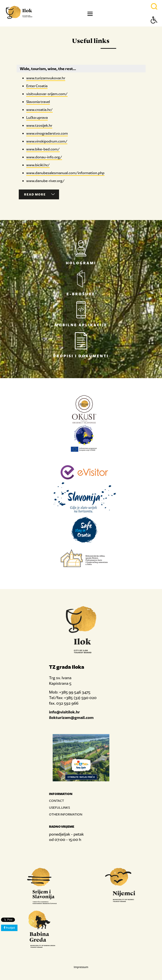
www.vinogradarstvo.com (47, 133)
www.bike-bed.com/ (43, 149)
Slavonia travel (38, 102)
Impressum (81, 967)
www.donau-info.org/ (44, 157)
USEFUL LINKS (59, 807)
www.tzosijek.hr (39, 125)
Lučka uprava (37, 118)
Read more (39, 194)
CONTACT (56, 801)
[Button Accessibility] (154, 27)
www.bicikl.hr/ (38, 165)
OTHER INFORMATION (66, 814)
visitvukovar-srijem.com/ (47, 94)
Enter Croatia (37, 86)
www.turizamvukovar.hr (46, 78)
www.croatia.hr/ (39, 110)
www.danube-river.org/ (45, 181)
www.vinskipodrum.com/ (47, 141)
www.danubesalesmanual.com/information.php (65, 173)
